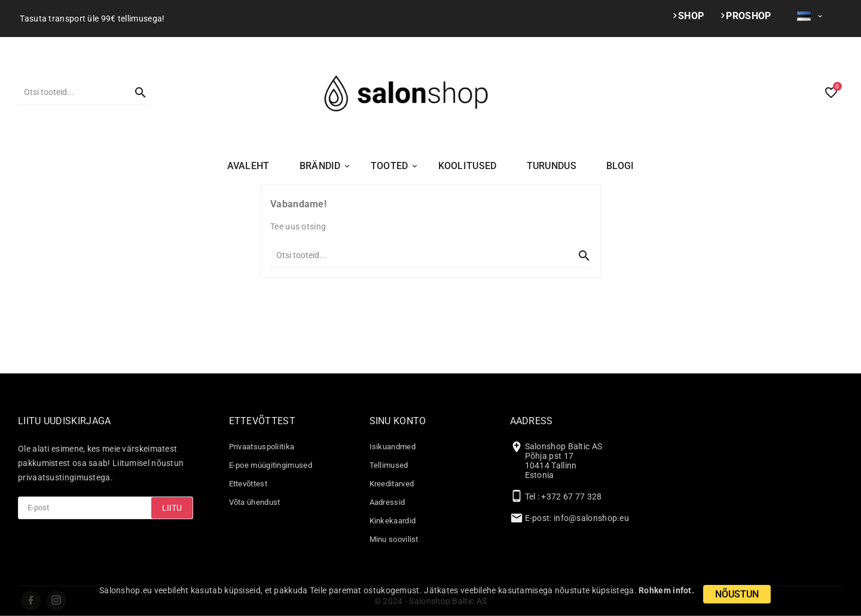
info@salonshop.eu (591, 518)
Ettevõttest (248, 484)
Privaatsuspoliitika (262, 447)
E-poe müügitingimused (271, 465)
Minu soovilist (394, 539)
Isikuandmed (393, 447)
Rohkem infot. (666, 590)
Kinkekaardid (393, 521)
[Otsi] (71, 92)
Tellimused (389, 465)
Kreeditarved (392, 484)
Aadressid (387, 502)
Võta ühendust (255, 502)
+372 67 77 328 (571, 497)
